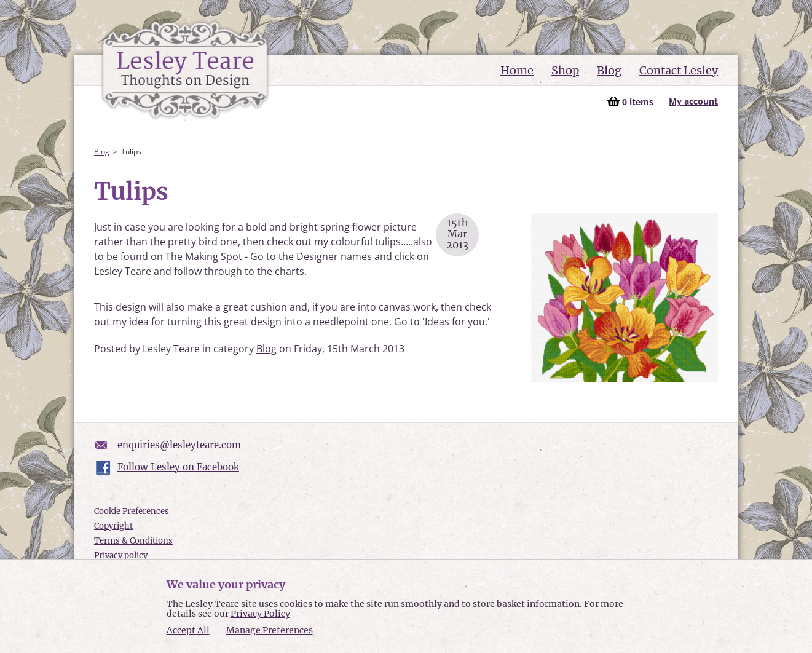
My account (693, 101)
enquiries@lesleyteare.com (179, 445)
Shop (565, 70)
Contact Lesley (679, 70)
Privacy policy (121, 556)
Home (517, 70)
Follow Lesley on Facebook (178, 467)
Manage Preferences (270, 630)
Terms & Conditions (133, 541)
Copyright (113, 526)
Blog (609, 70)
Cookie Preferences (132, 511)
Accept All (188, 631)
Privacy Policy (260, 614)
